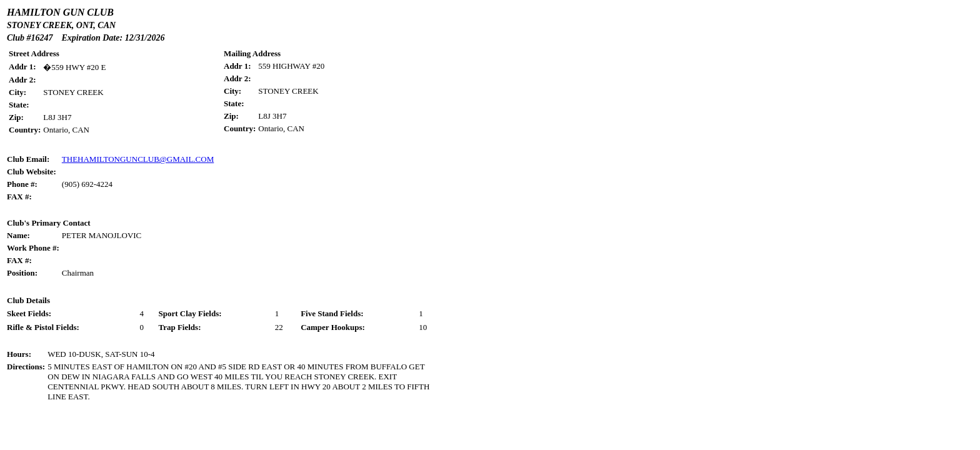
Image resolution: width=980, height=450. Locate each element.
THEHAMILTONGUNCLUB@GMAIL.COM (138, 159)
